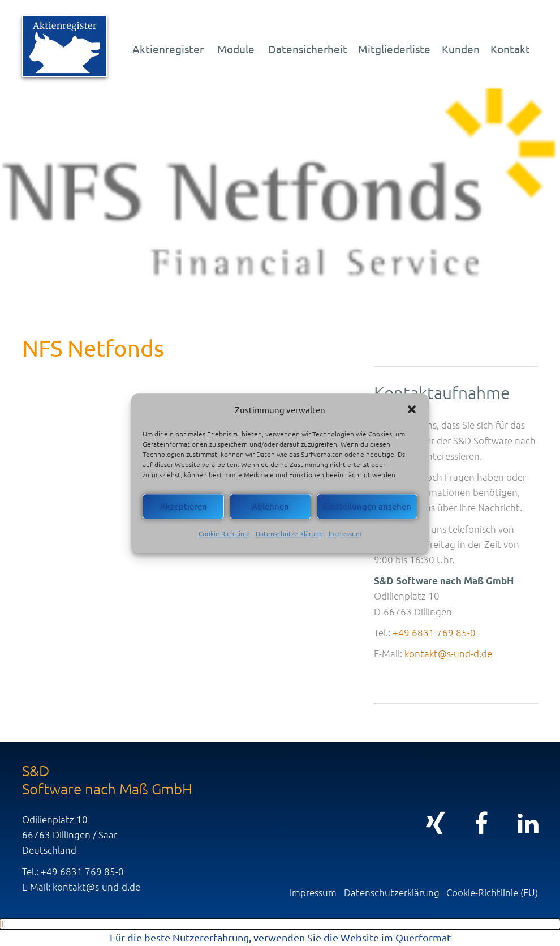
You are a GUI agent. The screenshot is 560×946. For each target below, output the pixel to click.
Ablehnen (270, 506)
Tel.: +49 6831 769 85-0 (73, 871)
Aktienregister (168, 49)
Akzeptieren (184, 506)
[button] (412, 409)
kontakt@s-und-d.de (448, 653)
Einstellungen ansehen (367, 506)
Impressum (345, 533)
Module (236, 49)
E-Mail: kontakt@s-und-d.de (81, 887)
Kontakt (510, 49)
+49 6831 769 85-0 (434, 632)
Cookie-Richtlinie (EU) (492, 892)
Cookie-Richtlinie (224, 533)
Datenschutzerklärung (289, 533)
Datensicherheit (308, 49)
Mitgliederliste (394, 49)
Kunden (461, 49)
